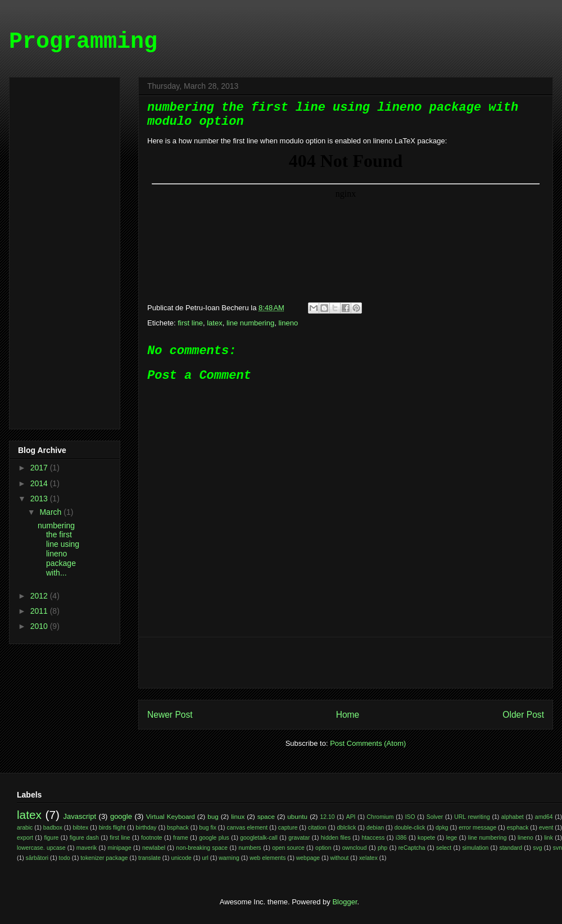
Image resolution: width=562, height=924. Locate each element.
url (205, 858)
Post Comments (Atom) (368, 743)
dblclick (346, 828)
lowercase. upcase (41, 848)
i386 (401, 838)
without (340, 858)
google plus (214, 838)
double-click (410, 828)
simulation (475, 848)
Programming (83, 42)
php (382, 848)
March (51, 512)
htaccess (373, 838)
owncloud (355, 848)
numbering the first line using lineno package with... (58, 549)
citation (317, 828)
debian (375, 828)
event (546, 828)
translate (149, 858)
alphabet (513, 817)
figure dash (84, 838)
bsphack (178, 828)
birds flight (112, 828)
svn (558, 848)
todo (65, 858)
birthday (146, 828)
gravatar (299, 838)
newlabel (154, 848)
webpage (308, 858)
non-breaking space (202, 848)
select (444, 848)
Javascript (80, 816)
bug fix (208, 828)
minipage (120, 848)
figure (51, 838)
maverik (87, 848)
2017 (40, 468)
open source (288, 848)
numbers (250, 848)
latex (214, 323)
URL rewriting (472, 817)
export (25, 838)
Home (348, 715)
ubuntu (297, 816)
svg (537, 848)
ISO (410, 817)
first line (190, 323)
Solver (435, 817)
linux (238, 816)
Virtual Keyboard (171, 816)
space (266, 816)
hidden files (336, 838)
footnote (152, 838)
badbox (53, 828)
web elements (268, 858)
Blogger (345, 902)
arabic (25, 828)
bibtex (80, 828)
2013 (40, 499)
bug (213, 816)
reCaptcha (412, 848)
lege (452, 838)
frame (181, 838)
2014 (40, 483)
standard (511, 848)
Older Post (523, 715)
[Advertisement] (346, 663)
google (121, 816)
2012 (40, 596)
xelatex (368, 858)
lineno (288, 323)
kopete (426, 838)
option (323, 848)
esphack (518, 828)
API (351, 817)
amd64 (544, 817)
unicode (181, 858)
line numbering (250, 323)
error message (477, 828)
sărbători (37, 858)
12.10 (328, 817)
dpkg (442, 828)
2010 (40, 626)
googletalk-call (259, 838)
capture (288, 828)
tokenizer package (104, 858)
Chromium (380, 817)
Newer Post (170, 715)
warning (229, 858)
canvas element (247, 828)
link (549, 838)
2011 (40, 611)
